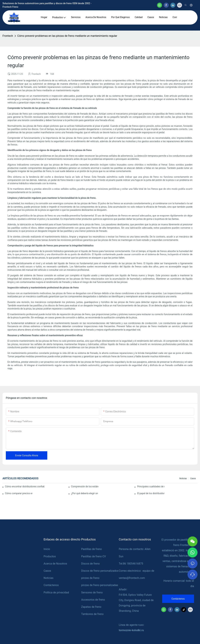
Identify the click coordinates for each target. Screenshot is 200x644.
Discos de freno (91, 564)
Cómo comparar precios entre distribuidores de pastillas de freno (19, 493)
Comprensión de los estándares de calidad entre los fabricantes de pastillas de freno (85, 487)
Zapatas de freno (91, 607)
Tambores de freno (92, 614)
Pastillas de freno (92, 549)
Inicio (47, 549)
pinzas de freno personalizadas (100, 585)
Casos (193, 478)
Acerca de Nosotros (55, 564)
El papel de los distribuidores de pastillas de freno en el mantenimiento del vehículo (151, 493)
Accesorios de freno (93, 600)
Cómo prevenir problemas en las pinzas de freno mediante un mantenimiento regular (67, 36)
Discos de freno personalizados (100, 571)
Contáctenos (51, 585)
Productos (50, 556)
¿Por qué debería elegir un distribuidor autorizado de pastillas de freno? (85, 493)
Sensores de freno (92, 592)
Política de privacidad (56, 592)
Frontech (8, 36)
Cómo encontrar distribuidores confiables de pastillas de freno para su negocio (25, 487)
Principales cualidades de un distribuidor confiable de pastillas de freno (151, 487)
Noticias (183, 478)
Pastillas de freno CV (94, 556)
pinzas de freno (90, 578)
